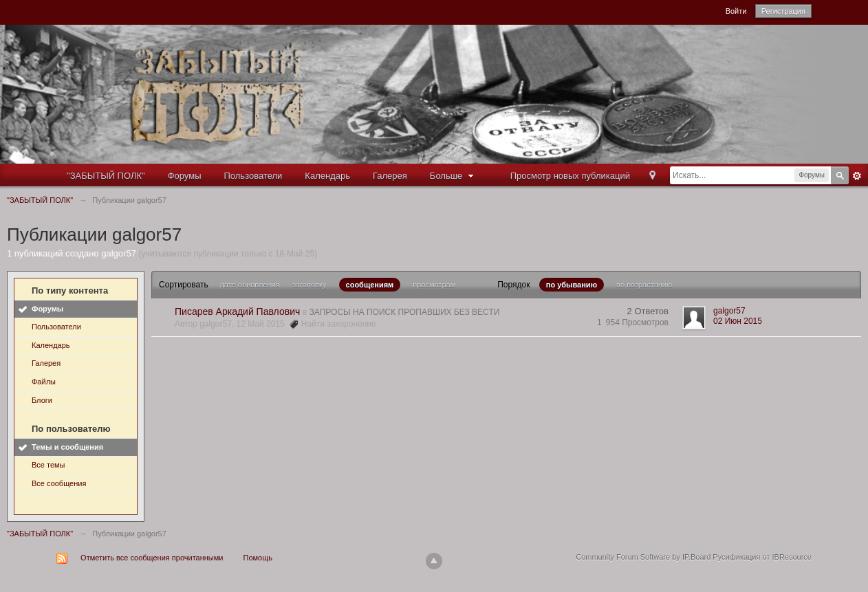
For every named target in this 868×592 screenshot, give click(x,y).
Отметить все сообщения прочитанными (152, 558)
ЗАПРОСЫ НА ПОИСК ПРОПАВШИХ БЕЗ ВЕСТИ (405, 312)
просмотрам (434, 285)
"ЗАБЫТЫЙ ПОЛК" (106, 176)
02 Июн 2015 (738, 321)
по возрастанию (644, 285)
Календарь (327, 176)
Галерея (390, 176)
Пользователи (253, 176)
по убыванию (572, 285)
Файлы (44, 382)
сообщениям (370, 285)
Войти (736, 11)
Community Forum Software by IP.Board (643, 557)
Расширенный (857, 176)
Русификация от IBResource (761, 557)
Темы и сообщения (67, 447)
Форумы (185, 176)
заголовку (310, 285)
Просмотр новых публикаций (570, 176)
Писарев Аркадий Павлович (237, 311)
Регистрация (783, 11)
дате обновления (249, 285)
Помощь (258, 558)
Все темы (48, 465)
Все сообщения (59, 483)
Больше (453, 176)
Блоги (42, 400)
